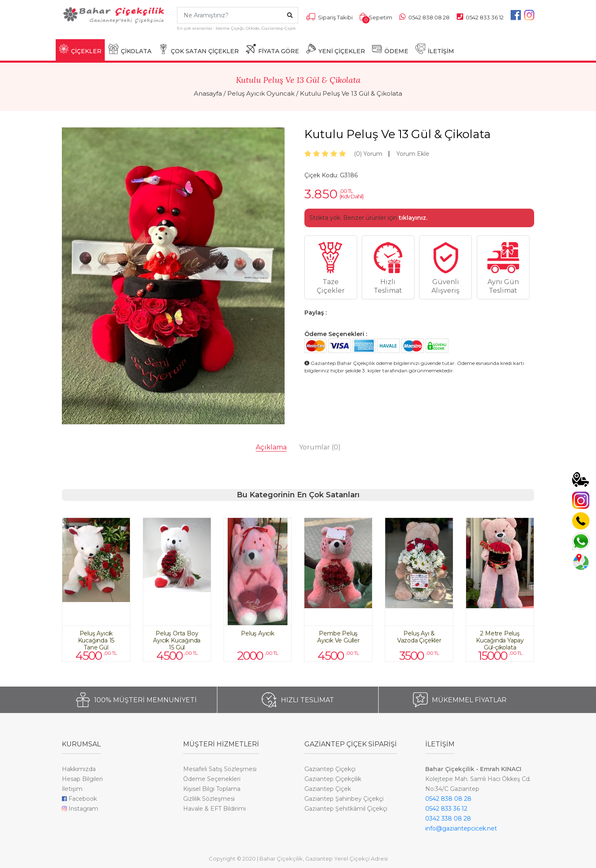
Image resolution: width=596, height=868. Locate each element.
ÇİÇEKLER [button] (80, 49)
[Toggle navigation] (67, 35)
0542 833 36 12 (446, 809)
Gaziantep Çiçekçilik (333, 779)
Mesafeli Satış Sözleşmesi (220, 769)
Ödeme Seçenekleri (212, 779)
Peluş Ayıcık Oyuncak (261, 93)
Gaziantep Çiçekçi (330, 769)
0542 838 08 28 (448, 799)
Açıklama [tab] (271, 447)
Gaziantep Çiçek (328, 789)
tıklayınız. (413, 218)
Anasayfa (208, 93)
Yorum (368, 154)
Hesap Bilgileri (82, 779)
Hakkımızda (79, 769)
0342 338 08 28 (448, 819)
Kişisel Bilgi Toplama (212, 789)
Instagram (80, 809)
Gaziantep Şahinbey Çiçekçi (344, 799)
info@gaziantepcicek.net (461, 828)
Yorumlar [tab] (320, 447)
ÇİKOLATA (130, 49)
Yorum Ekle (413, 154)
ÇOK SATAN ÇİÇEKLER (199, 49)
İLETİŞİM (435, 49)
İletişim (72, 789)
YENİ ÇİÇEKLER (336, 49)
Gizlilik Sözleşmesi (209, 799)
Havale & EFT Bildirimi (214, 809)
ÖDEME (390, 49)
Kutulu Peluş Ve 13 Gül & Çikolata (351, 93)
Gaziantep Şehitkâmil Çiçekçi (346, 809)
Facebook (79, 799)
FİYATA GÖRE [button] (272, 49)
